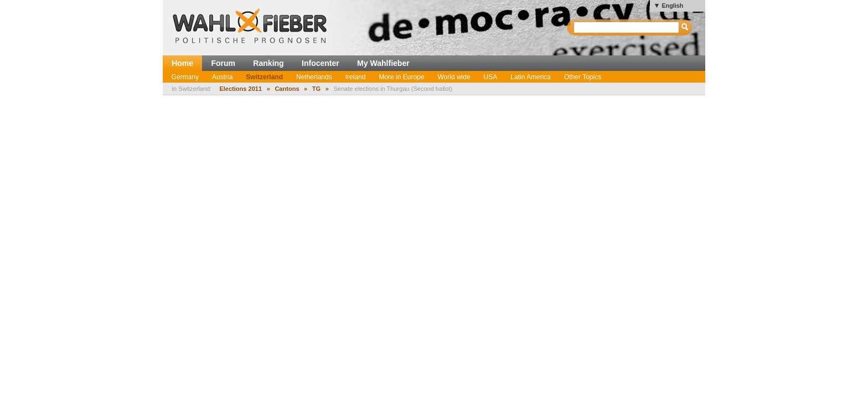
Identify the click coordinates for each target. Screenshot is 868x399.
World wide (454, 77)
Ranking (268, 63)
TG (316, 89)
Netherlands (314, 77)
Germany (185, 77)
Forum (223, 63)
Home (182, 63)
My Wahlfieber (383, 63)
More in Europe (401, 77)
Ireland (356, 77)
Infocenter (321, 63)
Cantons (287, 89)
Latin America (531, 77)
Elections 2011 (241, 89)
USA (491, 77)
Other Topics (583, 77)
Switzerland (264, 77)
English (672, 6)
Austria (222, 77)
